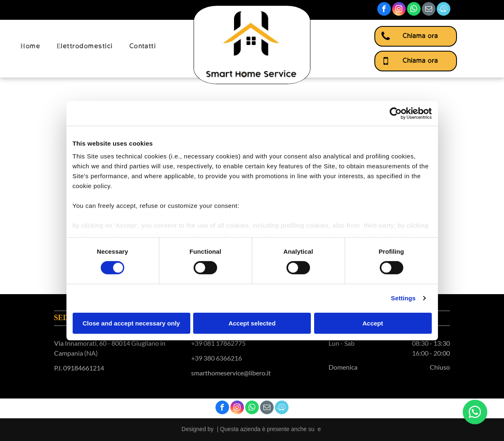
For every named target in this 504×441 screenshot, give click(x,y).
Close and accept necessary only (131, 323)
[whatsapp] (414, 10)
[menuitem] (30, 47)
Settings (403, 298)
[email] (429, 10)
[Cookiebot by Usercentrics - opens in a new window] (396, 113)
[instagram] (399, 10)
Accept (373, 323)
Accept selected (252, 323)
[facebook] (384, 10)
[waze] (444, 10)
